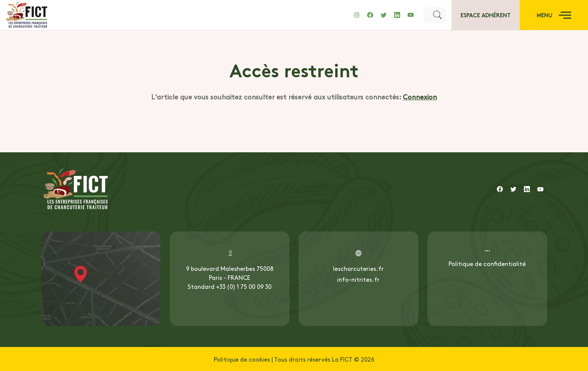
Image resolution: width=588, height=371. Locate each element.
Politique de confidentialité (487, 263)
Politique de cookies (242, 359)
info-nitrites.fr (358, 279)
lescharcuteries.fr (358, 268)
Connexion (420, 97)
